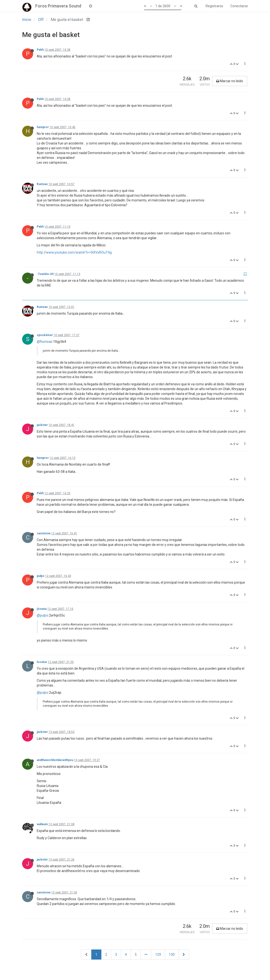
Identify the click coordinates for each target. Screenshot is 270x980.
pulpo (41, 576)
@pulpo (43, 615)
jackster (42, 425)
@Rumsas (45, 342)
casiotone (44, 533)
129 (158, 955)
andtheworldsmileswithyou (55, 760)
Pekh (40, 50)
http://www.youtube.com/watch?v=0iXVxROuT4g (74, 252)
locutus (42, 662)
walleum (42, 824)
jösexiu (42, 609)
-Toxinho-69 (45, 274)
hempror (43, 127)
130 (172, 955)
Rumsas (42, 184)
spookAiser (45, 335)
